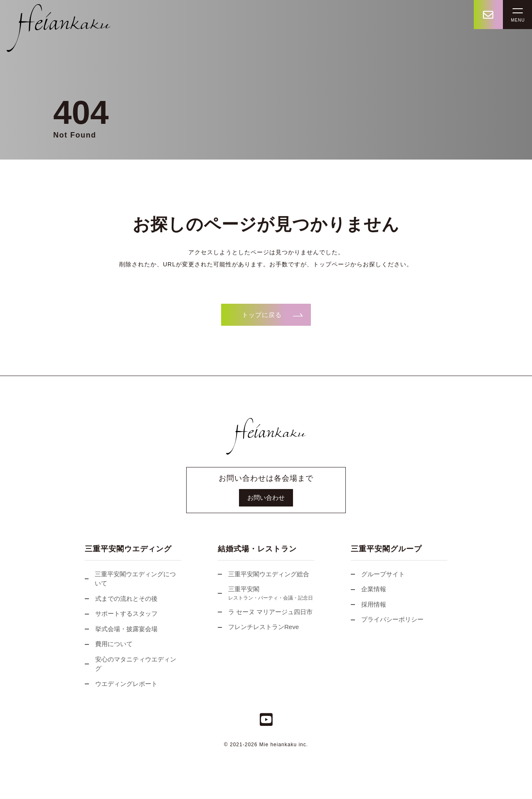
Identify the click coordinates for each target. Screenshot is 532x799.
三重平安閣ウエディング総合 (264, 574)
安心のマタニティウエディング (131, 664)
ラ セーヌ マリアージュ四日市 (265, 612)
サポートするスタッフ (121, 613)
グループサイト (378, 574)
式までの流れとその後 (121, 599)
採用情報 (368, 604)
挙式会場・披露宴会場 (121, 629)
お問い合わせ (266, 498)
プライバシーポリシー (387, 619)
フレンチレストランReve (258, 627)
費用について (109, 644)
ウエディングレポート (121, 684)
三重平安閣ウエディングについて (130, 579)
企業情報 (368, 589)
